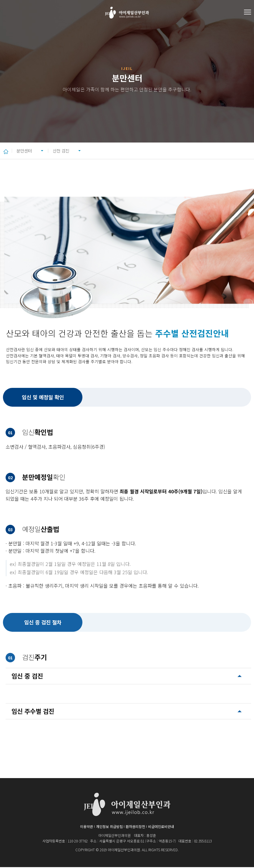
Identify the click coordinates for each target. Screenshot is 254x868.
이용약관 (87, 827)
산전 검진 (73, 151)
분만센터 (26, 151)
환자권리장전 (135, 827)
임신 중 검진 (27, 677)
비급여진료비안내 (161, 827)
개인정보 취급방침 (109, 827)
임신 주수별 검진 (33, 712)
